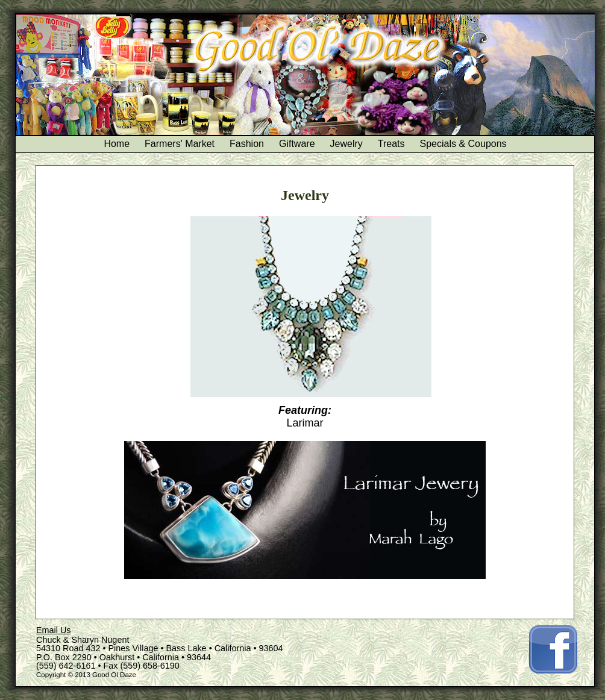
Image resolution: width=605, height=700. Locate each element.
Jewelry (346, 144)
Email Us (54, 630)
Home (117, 144)
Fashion (247, 144)
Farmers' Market (180, 144)
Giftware (297, 144)
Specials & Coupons (463, 144)
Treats (391, 144)
